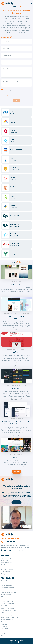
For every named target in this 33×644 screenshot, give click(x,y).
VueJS (17, 366)
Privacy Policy (5, 96)
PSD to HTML (5, 629)
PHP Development (6, 597)
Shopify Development (7, 620)
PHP (12, 400)
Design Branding (6, 622)
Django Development (7, 585)
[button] (16, 518)
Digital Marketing (6, 558)
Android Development (7, 606)
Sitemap (27, 642)
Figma (3, 633)
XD (2, 636)
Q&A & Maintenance (7, 567)
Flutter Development (7, 601)
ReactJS (17, 294)
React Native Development (9, 592)
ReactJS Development (8, 588)
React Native (18, 400)
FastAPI (16, 435)
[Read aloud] (16, 362)
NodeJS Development (7, 583)
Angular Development (7, 581)
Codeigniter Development (8, 611)
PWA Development (6, 613)
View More (16, 472)
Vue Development (6, 590)
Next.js (16, 330)
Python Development (7, 595)
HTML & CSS (5, 631)
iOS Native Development (8, 604)
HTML (25, 467)
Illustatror (4, 626)
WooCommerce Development (9, 617)
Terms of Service (25, 94)
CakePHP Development (8, 608)
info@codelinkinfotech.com (10, 539)
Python (11, 435)
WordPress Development (8, 615)
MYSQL (8, 467)
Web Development (6, 563)
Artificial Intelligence (7, 569)
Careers (21, 642)
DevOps (3, 574)
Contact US (15, 642)
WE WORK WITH (16, 502)
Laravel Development (7, 599)
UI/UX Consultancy (7, 572)
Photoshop (4, 624)
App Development (6, 565)
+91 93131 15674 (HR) (10, 542)
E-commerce (5, 560)
